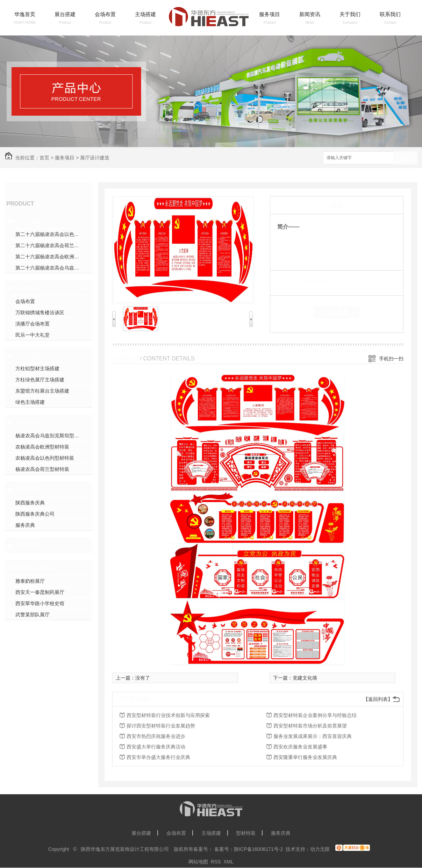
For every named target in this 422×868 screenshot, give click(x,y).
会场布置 (105, 14)
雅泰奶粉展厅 (30, 581)
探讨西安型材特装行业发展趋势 (161, 726)
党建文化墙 (305, 678)
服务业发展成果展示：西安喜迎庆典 (313, 736)
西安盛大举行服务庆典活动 (156, 747)
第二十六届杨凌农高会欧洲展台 (50, 257)
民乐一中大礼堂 (33, 335)
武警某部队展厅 (33, 615)
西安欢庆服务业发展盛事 (300, 747)
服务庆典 (28, 489)
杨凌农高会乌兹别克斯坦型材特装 (52, 436)
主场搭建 (145, 14)
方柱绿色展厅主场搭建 (40, 380)
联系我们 (390, 14)
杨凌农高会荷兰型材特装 (42, 469)
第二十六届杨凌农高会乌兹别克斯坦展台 (54, 268)
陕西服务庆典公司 (35, 514)
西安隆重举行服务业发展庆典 (305, 757)
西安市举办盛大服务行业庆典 (158, 757)
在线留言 (337, 312)
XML (228, 862)
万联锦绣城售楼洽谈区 (40, 313)
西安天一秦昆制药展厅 (40, 592)
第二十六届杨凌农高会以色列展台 (52, 234)
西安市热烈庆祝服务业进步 (156, 736)
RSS (216, 862)
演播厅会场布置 (33, 324)
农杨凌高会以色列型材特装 (45, 458)
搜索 (405, 158)
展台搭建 (65, 14)
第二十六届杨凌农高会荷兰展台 (50, 245)
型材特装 (28, 422)
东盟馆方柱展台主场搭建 (42, 391)
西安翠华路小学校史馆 (40, 603)
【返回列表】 (378, 699)
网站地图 (198, 862)
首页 (44, 158)
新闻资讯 (310, 14)
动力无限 (320, 849)
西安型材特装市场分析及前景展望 (310, 726)
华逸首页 (25, 14)
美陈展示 (28, 545)
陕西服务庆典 (30, 503)
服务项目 (270, 14)
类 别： (289, 281)
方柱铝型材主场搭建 (37, 368)
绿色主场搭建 (30, 402)
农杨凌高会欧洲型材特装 (42, 447)
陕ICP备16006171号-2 (258, 849)
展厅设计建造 (95, 158)
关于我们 (350, 14)
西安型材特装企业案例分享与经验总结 (315, 715)
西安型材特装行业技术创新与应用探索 (168, 715)
